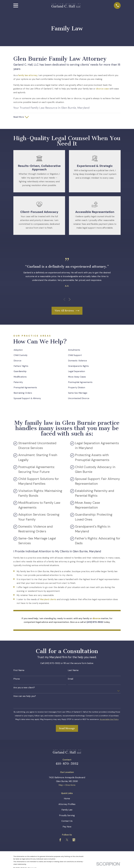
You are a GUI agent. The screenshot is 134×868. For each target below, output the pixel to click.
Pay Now (67, 827)
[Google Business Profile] (74, 840)
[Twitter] (67, 840)
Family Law (67, 810)
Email (70, 679)
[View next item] (70, 300)
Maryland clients (48, 600)
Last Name (73, 670)
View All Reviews (67, 311)
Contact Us (67, 821)
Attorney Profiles (67, 804)
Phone (17, 679)
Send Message (67, 729)
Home (67, 799)
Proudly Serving (67, 816)
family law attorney (28, 75)
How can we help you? (25, 696)
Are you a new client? (24, 688)
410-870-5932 (67, 764)
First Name (19, 670)
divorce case (102, 89)
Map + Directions (67, 785)
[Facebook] (60, 840)
